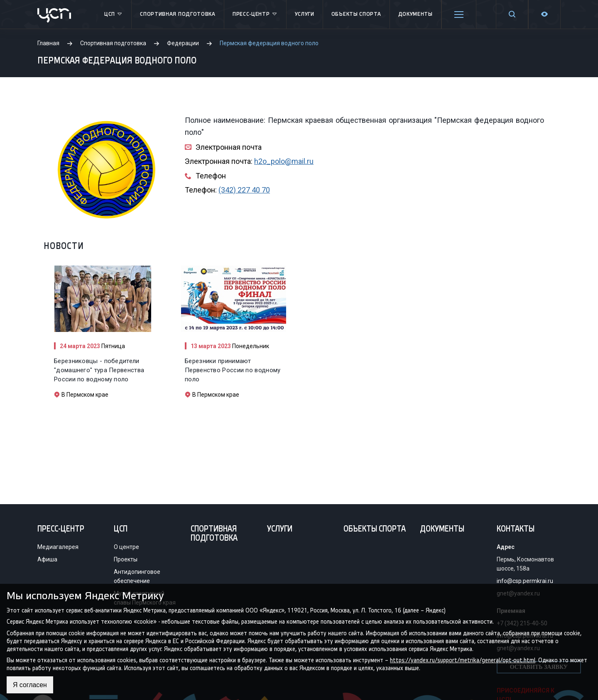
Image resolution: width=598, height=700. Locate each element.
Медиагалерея (58, 547)
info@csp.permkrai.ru (525, 581)
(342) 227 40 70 (244, 190)
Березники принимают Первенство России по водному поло (233, 370)
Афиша (47, 559)
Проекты (126, 559)
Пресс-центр (255, 15)
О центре (126, 547)
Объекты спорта (356, 14)
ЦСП (114, 15)
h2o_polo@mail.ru (284, 161)
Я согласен (30, 685)
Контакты (516, 529)
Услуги (305, 14)
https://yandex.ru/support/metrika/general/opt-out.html (463, 660)
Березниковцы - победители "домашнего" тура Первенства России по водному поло (99, 370)
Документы (415, 14)
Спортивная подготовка (178, 14)
